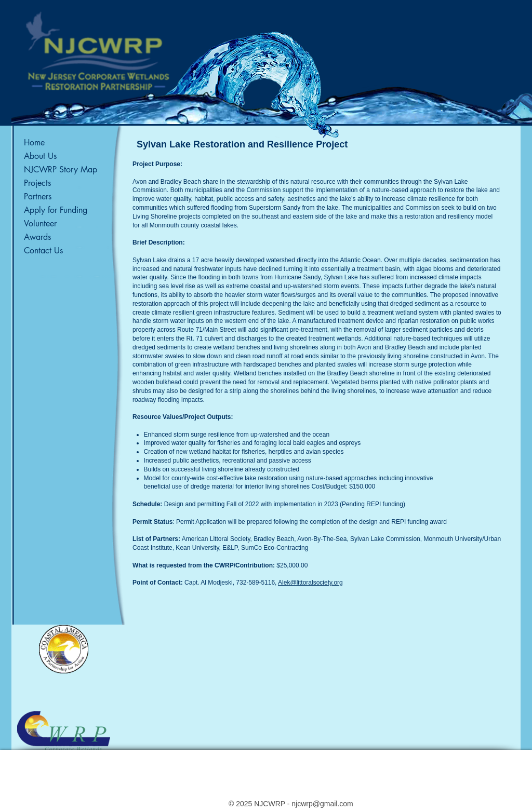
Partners (38, 197)
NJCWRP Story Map (61, 170)
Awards (37, 237)
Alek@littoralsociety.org (310, 583)
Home (34, 143)
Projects (37, 183)
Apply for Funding (56, 210)
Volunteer (40, 224)
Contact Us (43, 251)
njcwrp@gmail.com (322, 804)
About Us (40, 156)
